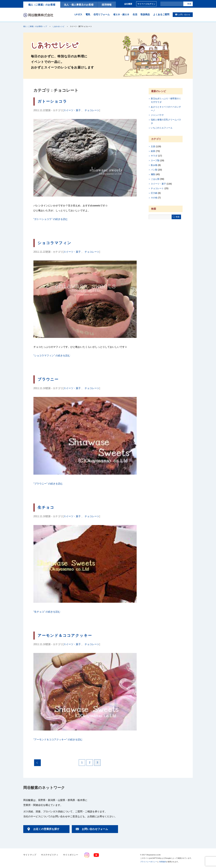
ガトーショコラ (52, 101)
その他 (154, 198)
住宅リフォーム (102, 14)
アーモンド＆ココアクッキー (65, 635)
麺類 (153, 174)
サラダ (154, 156)
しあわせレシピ (58, 26)
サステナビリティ (50, 855)
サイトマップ (30, 855)
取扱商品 (145, 14)
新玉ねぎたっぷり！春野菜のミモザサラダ (166, 100)
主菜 (153, 146)
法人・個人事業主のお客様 (79, 5)
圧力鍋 (154, 193)
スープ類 (155, 160)
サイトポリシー (71, 855)
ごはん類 (155, 179)
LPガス (78, 14)
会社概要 (128, 4)
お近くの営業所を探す (46, 829)
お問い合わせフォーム (95, 829)
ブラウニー (48, 379)
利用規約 (163, 862)
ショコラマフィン (54, 243)
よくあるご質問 (161, 14)
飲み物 (154, 165)
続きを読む (51, 219)
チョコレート (92, 110)
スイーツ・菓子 (72, 110)
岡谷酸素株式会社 (38, 15)
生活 (135, 14)
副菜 (153, 151)
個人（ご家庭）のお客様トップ (35, 26)
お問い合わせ (184, 15)
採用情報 (107, 5)
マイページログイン (146, 4)
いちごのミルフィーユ (162, 128)
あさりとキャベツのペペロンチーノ (166, 109)
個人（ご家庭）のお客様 (42, 5)
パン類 (154, 170)
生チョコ (46, 507)
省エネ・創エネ (121, 14)
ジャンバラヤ (157, 115)
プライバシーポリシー (149, 862)
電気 (88, 14)
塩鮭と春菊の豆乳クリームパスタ (166, 121)
